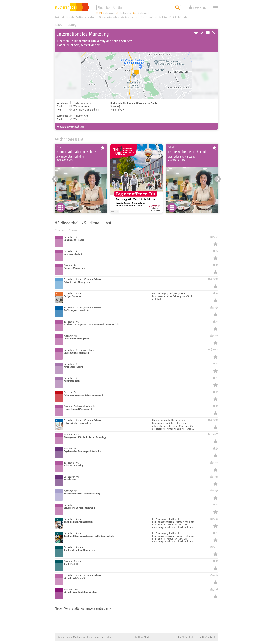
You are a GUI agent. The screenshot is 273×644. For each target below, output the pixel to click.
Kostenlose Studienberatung (208, 33)
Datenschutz (106, 637)
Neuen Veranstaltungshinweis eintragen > (83, 608)
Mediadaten (79, 637)
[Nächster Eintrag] (218, 179)
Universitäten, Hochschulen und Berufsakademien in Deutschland (214, 33)
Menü (216, 8)
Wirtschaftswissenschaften (71, 127)
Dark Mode (144, 637)
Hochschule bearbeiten (202, 33)
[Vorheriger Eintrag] (55, 179)
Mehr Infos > (117, 109)
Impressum (93, 637)
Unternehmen (65, 637)
